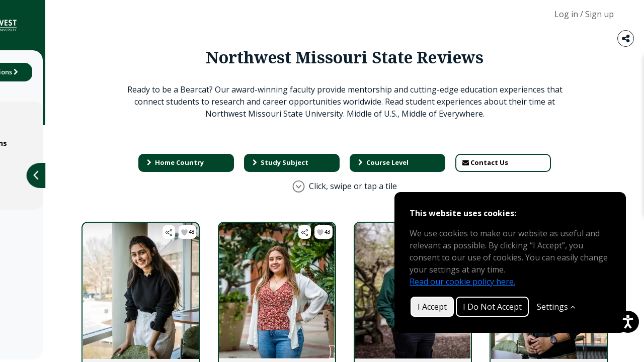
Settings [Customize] (556, 307)
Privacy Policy (45, 162)
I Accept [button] (432, 307)
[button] (279, 244)
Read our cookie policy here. (462, 282)
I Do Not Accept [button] (492, 307)
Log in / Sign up (584, 14)
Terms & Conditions (57, 143)
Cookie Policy (45, 180)
